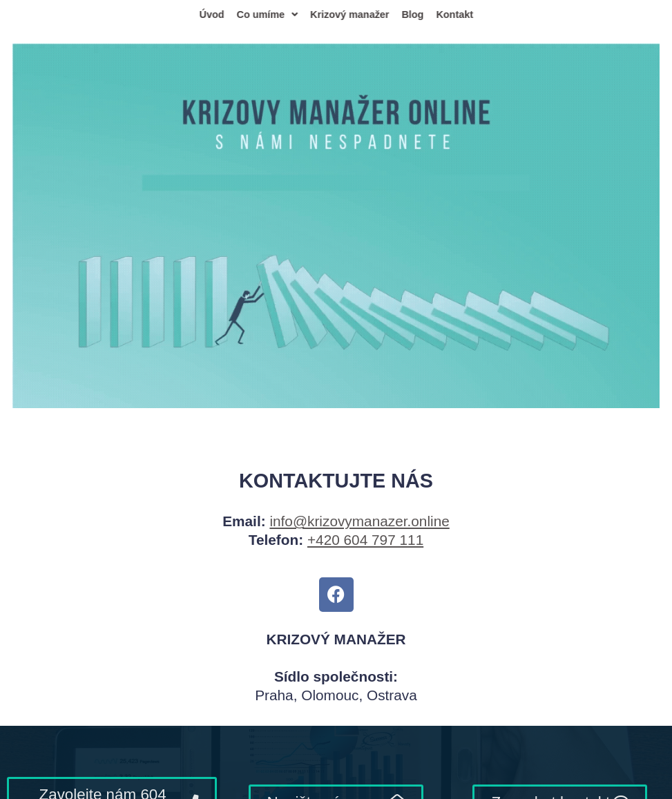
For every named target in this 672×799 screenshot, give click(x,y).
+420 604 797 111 (365, 540)
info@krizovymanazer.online (359, 521)
